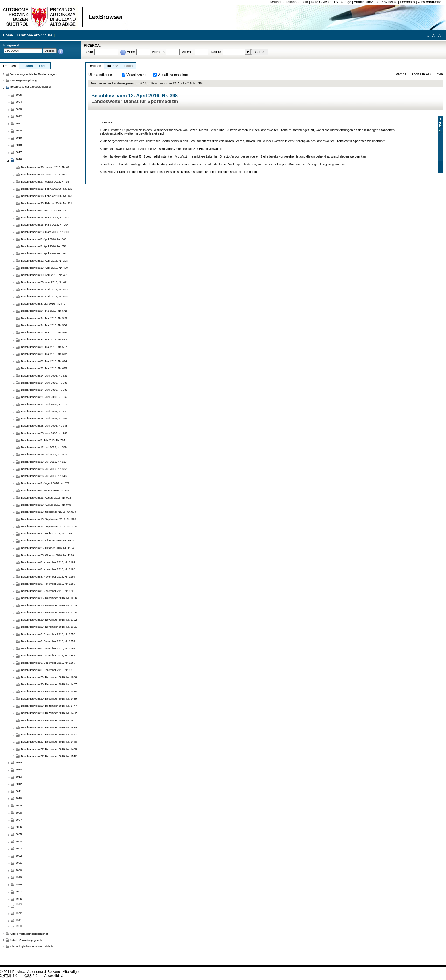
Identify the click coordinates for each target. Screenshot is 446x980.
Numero (158, 52)
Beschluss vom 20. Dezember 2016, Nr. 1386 (49, 677)
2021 (19, 123)
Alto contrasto (430, 2)
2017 (19, 152)
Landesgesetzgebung (23, 80)
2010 (19, 798)
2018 (19, 145)
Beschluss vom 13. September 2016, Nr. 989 (48, 512)
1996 (19, 899)
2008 (19, 813)
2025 (19, 95)
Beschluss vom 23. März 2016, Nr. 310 (45, 232)
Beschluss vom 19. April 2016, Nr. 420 (44, 268)
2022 (19, 116)
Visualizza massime (173, 75)
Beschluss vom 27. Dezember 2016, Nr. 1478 (49, 742)
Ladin (304, 2)
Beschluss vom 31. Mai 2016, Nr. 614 (44, 361)
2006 (19, 827)
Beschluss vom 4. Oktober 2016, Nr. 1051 (47, 533)
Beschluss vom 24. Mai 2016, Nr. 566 (44, 325)
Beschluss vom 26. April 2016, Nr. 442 (44, 289)
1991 (19, 920)
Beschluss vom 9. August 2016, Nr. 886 (45, 490)
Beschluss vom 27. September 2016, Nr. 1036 (49, 526)
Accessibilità (54, 976)
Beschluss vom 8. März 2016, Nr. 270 (44, 210)
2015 (19, 762)
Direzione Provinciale (35, 35)
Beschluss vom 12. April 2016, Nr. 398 (177, 83)
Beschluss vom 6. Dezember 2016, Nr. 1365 (48, 655)
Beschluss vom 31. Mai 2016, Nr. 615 (44, 368)
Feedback (408, 2)
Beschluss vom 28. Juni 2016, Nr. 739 (44, 433)
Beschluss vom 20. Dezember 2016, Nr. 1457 (49, 720)
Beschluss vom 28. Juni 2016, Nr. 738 (44, 426)
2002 (19, 856)
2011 (19, 791)
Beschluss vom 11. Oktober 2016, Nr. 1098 (47, 540)
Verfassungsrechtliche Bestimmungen (33, 74)
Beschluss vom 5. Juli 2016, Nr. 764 (43, 440)
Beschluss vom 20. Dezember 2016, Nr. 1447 (49, 706)
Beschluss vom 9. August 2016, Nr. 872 (45, 483)
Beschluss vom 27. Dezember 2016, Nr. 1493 (49, 749)
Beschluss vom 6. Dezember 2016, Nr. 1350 (48, 634)
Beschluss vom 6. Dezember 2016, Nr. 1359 (48, 641)
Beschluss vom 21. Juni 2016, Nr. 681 (44, 411)
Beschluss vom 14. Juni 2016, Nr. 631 (44, 383)
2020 (19, 130)
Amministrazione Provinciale (376, 2)
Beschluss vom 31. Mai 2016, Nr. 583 (44, 339)
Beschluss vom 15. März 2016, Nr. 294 (45, 225)
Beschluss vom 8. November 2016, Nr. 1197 (48, 577)
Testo (89, 52)
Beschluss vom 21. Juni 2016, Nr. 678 (44, 404)
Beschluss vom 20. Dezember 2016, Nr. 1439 (49, 699)
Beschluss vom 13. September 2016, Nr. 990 (48, 519)
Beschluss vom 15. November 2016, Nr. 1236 (49, 598)
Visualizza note (138, 75)
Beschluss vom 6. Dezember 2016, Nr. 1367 (48, 663)
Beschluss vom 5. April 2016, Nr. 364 (44, 253)
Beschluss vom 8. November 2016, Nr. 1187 (48, 562)
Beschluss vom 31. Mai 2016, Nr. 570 (44, 332)
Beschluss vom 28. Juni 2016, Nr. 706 (44, 418)
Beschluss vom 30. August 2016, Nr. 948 (46, 505)
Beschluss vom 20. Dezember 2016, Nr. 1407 (49, 684)
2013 (19, 777)
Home (8, 35)
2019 (19, 138)
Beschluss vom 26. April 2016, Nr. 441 (44, 282)
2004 (19, 841)
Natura (216, 52)
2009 (19, 805)
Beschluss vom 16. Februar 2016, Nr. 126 (47, 189)
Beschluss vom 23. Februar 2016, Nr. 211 (47, 203)
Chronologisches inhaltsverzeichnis (32, 946)
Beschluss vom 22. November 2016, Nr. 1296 (49, 612)
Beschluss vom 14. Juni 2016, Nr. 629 (44, 376)
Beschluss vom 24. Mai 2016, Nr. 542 (44, 311)
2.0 (31, 976)
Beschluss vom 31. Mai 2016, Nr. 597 (44, 347)
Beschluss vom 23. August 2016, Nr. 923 (46, 498)
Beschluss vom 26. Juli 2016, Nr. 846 (44, 476)
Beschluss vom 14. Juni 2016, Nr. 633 (44, 390)
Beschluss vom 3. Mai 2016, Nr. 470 (43, 304)
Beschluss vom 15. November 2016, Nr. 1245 (49, 605)
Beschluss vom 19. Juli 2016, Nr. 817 (44, 462)
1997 (19, 891)
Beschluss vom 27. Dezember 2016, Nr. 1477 (49, 734)
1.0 (9, 976)
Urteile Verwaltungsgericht (26, 940)
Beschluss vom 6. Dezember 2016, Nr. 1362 (48, 648)
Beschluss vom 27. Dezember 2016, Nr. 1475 (49, 727)
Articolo (188, 52)
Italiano (291, 2)
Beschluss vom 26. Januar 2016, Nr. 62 (45, 167)
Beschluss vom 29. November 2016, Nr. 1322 (49, 620)
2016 (143, 83)
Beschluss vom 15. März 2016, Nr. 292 (45, 217)
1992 (19, 913)
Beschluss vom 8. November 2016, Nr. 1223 (48, 591)
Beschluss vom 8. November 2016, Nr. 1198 (48, 584)
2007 (19, 820)
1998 (19, 884)
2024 (19, 102)
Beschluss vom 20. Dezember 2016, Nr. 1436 (49, 691)
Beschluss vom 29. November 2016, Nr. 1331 (49, 627)
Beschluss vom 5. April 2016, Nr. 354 (44, 246)
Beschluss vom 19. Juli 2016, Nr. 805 (44, 454)
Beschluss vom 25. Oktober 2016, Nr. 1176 (47, 555)
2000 (19, 870)
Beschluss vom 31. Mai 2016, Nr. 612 (44, 354)
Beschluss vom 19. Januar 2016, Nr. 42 (45, 174)
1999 (19, 877)
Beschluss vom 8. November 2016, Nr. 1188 (48, 569)
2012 (19, 784)
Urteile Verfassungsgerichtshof (29, 934)
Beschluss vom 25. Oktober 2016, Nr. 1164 (47, 548)
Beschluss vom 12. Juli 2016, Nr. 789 (44, 447)
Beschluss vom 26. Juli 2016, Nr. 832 (44, 469)
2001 (19, 863)
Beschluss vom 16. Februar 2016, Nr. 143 (47, 196)
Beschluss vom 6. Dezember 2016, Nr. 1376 (48, 670)
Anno (131, 52)
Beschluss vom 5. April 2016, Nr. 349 (44, 239)
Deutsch (276, 2)
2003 (19, 848)
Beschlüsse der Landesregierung (113, 83)
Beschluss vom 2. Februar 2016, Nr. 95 (45, 182)
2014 (19, 769)
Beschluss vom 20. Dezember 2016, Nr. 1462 (49, 713)
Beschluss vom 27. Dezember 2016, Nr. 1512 (49, 756)
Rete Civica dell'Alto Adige (331, 2)
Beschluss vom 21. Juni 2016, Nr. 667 (44, 397)
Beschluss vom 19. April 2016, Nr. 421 (44, 275)
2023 (19, 109)
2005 (19, 834)
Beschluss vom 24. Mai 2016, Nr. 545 (44, 318)
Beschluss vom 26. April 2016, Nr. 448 (44, 296)
